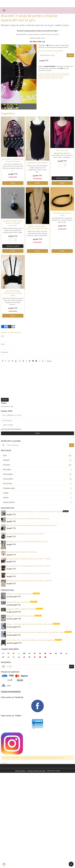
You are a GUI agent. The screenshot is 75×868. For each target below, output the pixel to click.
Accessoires (37, 465)
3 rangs (60, 77)
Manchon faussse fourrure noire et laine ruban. (13, 293)
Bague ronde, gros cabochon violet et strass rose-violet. (30, 624)
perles (41, 77)
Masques (37, 497)
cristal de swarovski (50, 74)
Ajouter (5, 400)
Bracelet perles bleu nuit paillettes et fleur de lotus (27, 542)
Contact (4, 763)
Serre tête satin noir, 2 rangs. (62, 214)
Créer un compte (5, 429)
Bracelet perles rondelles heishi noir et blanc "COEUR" (29, 559)
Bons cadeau (37, 469)
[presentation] (16, 393)
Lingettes (37, 493)
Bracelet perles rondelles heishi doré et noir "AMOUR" (29, 574)
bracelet (65, 74)
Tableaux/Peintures (37, 502)
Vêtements (37, 460)
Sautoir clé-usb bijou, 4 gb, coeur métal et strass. (37, 227)
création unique (50, 77)
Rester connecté (8, 425)
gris (41, 74)
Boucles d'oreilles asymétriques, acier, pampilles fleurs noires (32, 525)
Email (3, 344)
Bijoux (37, 455)
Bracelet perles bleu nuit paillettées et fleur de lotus (28, 519)
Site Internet (4, 352)
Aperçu (48, 361)
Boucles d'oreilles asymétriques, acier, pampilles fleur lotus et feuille (35, 512)
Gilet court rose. (62, 150)
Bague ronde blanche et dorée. (20, 594)
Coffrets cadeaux (37, 474)
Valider (70, 55)
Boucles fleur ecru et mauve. (18, 602)
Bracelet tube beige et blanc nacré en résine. (25, 534)
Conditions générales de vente (36, 771)
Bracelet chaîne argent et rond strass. (22, 552)
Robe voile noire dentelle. (37, 163)
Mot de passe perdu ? (16, 429)
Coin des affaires (37, 479)
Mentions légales (20, 771)
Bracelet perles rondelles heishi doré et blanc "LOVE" (28, 566)
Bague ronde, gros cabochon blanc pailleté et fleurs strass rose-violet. (36, 632)
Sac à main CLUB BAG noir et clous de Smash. (13, 160)
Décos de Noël (37, 483)
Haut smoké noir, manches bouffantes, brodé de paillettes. (31, 640)
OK (72, 445)
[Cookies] (4, 864)
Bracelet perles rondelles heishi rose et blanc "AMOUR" (29, 581)
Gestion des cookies (53, 771)
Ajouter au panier (62, 178)
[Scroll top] (71, 864)
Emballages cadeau (37, 488)
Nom (2, 336)
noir (60, 74)
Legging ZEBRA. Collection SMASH (21, 609)
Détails (13, 183)
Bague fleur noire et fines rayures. (21, 616)
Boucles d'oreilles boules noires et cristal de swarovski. (13, 223)
